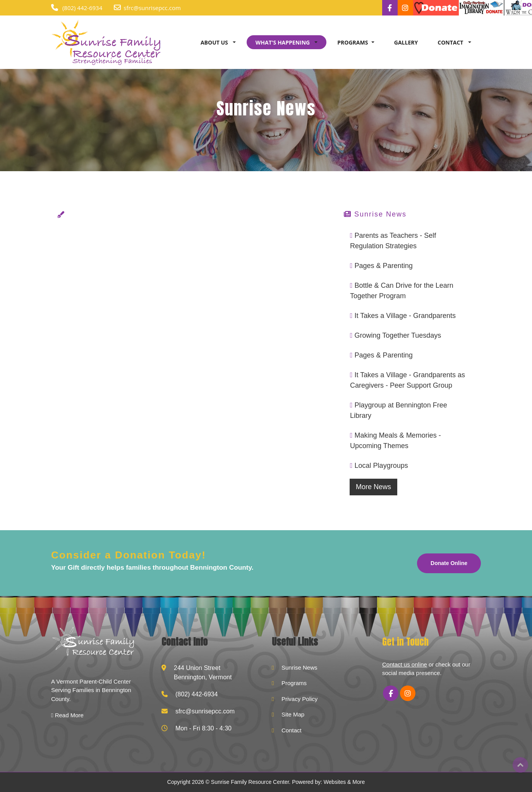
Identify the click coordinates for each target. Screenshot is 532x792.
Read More (67, 715)
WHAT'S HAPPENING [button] (283, 42)
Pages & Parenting (384, 266)
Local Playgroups (381, 466)
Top (520, 765)
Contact (292, 730)
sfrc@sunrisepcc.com (152, 8)
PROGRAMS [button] (353, 42)
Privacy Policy (299, 699)
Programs (294, 683)
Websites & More (344, 782)
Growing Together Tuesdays (398, 335)
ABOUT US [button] (215, 42)
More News (373, 487)
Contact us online (405, 664)
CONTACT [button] (451, 42)
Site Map (293, 714)
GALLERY (406, 42)
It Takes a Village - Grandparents (405, 316)
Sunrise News (299, 667)
